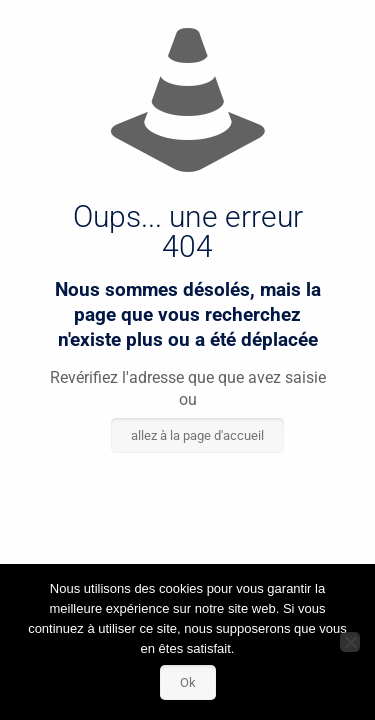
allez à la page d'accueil (197, 435)
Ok (188, 682)
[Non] (350, 642)
